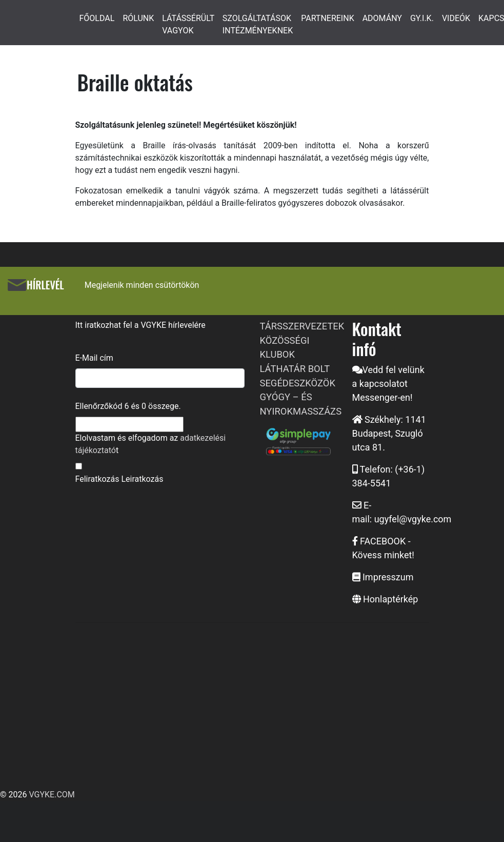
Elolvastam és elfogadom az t (151, 444)
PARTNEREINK (328, 18)
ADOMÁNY (382, 18)
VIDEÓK (456, 18)
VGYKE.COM (52, 795)
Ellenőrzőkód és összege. (128, 406)
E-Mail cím (94, 358)
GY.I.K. (422, 18)
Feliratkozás (97, 479)
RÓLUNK (138, 18)
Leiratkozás (142, 479)
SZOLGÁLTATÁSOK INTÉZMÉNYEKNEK (258, 24)
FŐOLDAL (97, 18)
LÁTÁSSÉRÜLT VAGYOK (188, 24)
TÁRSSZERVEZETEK (302, 326)
